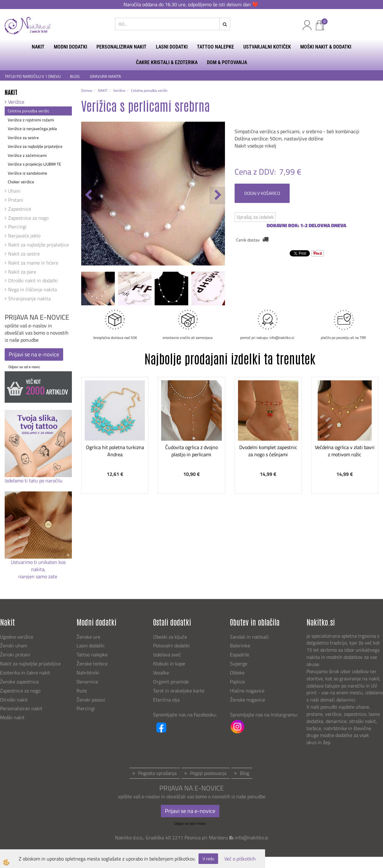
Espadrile (240, 655)
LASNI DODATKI (172, 47)
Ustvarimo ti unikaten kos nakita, (38, 566)
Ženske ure (89, 637)
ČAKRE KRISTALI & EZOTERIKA (167, 62)
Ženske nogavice (248, 700)
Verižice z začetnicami (27, 155)
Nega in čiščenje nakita (33, 289)
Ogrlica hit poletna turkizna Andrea (115, 451)
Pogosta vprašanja (157, 773)
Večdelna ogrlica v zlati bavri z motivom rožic (345, 451)
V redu (208, 859)
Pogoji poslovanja (208, 773)
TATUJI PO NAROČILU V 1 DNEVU (33, 76)
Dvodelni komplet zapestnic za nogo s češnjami (268, 451)
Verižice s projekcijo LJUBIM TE (34, 164)
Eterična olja (166, 700)
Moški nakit (13, 717)
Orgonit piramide (171, 682)
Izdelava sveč (167, 655)
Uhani (14, 191)
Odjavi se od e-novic (24, 367)
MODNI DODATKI (70, 47)
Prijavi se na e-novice (34, 354)
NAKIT (38, 47)
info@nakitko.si (252, 838)
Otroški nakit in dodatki (33, 280)
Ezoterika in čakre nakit (26, 673)
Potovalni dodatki (171, 645)
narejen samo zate (38, 576)
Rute (82, 691)
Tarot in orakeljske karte (179, 691)
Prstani (16, 200)
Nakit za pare (22, 272)
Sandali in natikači (250, 637)
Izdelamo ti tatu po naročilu (34, 481)
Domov (87, 90)
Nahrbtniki (88, 673)
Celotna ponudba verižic (29, 111)
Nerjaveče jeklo (24, 236)
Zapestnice (20, 209)
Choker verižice (21, 182)
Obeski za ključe (170, 637)
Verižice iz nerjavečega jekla (32, 129)
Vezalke (161, 673)
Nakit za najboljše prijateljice (38, 245)
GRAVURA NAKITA (105, 76)
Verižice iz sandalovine (28, 173)
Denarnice (87, 682)
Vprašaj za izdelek (255, 217)
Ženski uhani (14, 645)
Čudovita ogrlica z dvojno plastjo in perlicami (191, 451)
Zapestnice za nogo (28, 218)
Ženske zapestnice (20, 682)
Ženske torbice (92, 664)
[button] (217, 195)
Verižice (16, 102)
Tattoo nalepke (92, 655)
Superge (239, 664)
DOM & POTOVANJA (227, 62)
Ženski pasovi (91, 700)
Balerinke (240, 645)
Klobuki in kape (169, 664)
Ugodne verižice (17, 637)
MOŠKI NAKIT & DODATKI (326, 47)
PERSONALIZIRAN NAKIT (121, 47)
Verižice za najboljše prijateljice (35, 146)
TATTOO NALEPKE (215, 47)
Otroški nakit (14, 700)
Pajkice (237, 682)
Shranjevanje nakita (29, 298)
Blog (245, 773)
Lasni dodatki (91, 645)
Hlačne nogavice (247, 691)
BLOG (75, 76)
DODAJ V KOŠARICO (262, 193)
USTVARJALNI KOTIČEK (267, 47)
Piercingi (17, 227)
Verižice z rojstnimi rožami (31, 120)
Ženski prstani (16, 655)
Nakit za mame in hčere (33, 263)
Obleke (237, 673)
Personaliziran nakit (21, 708)
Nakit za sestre (24, 254)
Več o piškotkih (240, 859)
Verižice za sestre (23, 138)
